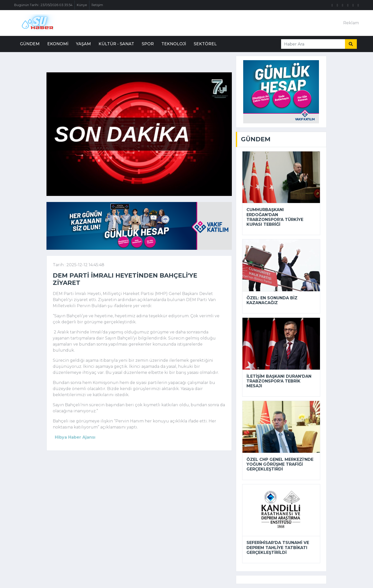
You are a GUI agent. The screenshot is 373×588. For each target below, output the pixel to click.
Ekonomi (58, 44)
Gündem (30, 44)
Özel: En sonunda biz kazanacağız (272, 300)
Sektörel (205, 44)
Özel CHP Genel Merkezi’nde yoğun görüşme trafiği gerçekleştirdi (280, 464)
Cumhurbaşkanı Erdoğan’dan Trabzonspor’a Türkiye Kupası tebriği (275, 217)
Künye (82, 5)
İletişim (97, 5)
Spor (148, 44)
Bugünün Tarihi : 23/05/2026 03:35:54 (43, 5)
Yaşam (83, 44)
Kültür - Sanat (116, 44)
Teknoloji (174, 44)
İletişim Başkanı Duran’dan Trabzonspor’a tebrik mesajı (279, 381)
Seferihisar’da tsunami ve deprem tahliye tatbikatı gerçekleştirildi (278, 547)
